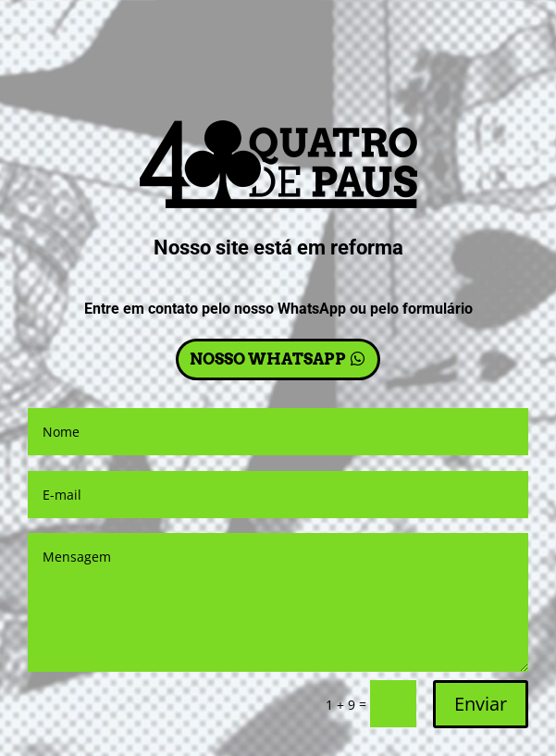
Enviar (481, 704)
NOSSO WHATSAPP (268, 359)
